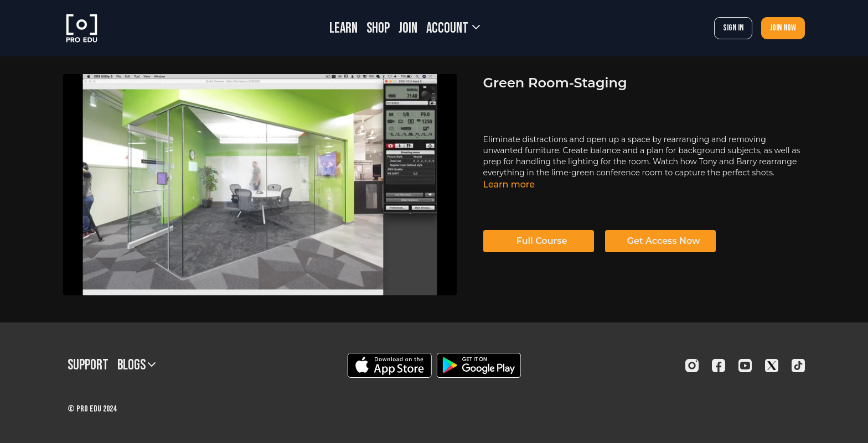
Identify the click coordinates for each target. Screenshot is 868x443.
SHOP (378, 28)
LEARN (343, 28)
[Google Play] (479, 365)
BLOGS (136, 365)
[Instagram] (692, 366)
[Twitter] (772, 366)
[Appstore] (389, 365)
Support (88, 365)
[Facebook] (719, 366)
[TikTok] (798, 366)
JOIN (408, 28)
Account (453, 28)
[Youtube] (745, 366)
